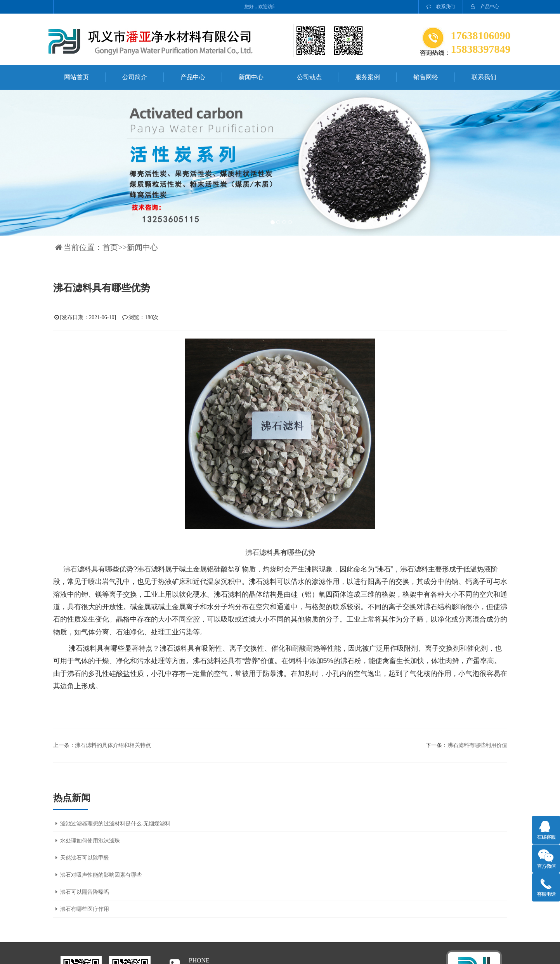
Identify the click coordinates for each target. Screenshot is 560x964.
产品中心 (485, 7)
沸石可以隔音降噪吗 (81, 892)
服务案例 (368, 77)
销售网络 (426, 77)
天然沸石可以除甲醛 (81, 858)
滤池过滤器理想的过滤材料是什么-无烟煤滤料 (112, 824)
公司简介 (135, 77)
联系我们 (441, 7)
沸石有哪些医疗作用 (81, 909)
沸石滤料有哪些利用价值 (477, 745)
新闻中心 (251, 77)
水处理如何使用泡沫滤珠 (87, 841)
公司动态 (309, 77)
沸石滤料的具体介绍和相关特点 (113, 745)
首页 (110, 247)
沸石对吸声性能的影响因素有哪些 (97, 875)
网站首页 (76, 77)
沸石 (252, 552)
